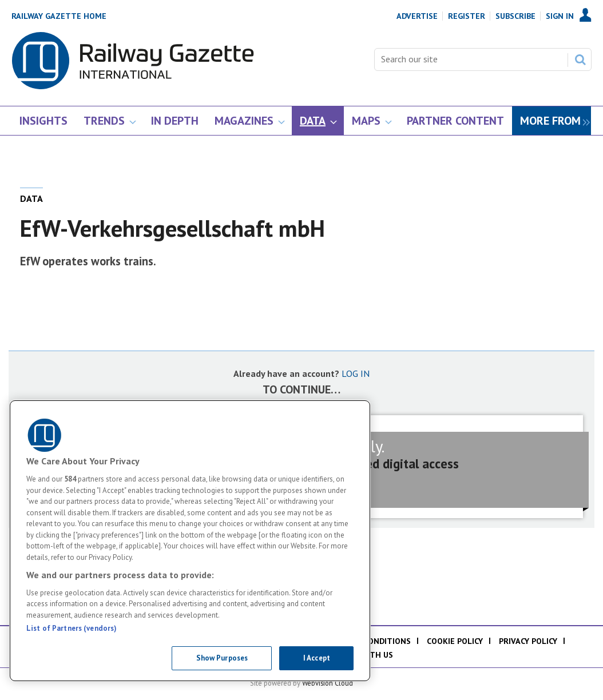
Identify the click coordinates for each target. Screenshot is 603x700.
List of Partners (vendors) (72, 628)
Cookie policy (455, 641)
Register (467, 16)
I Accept (317, 658)
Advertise (417, 16)
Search (580, 59)
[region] (190, 541)
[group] (552, 121)
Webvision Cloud (328, 683)
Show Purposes (222, 658)
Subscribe (515, 16)
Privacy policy (528, 641)
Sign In (560, 16)
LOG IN (356, 373)
